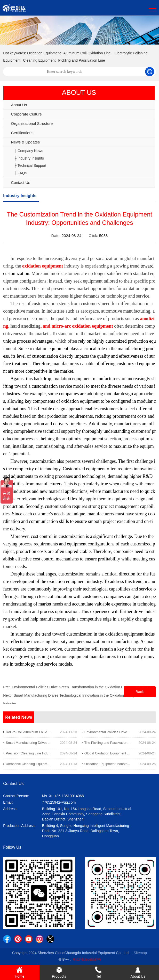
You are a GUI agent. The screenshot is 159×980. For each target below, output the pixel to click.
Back (140, 692)
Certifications (22, 133)
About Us (19, 105)
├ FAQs (20, 173)
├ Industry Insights (29, 158)
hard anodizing (25, 326)
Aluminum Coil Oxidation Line (87, 53)
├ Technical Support (30, 165)
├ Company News (29, 151)
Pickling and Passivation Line (82, 60)
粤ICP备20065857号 (87, 960)
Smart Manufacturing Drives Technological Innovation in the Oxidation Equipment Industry (72, 743)
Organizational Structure (32, 123)
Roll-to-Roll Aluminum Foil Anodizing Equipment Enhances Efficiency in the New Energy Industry (77, 732)
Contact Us (21, 182)
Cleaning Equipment (39, 60)
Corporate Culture (26, 114)
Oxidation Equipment (44, 53)
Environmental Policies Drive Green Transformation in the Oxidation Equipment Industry (82, 687)
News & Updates (26, 142)
